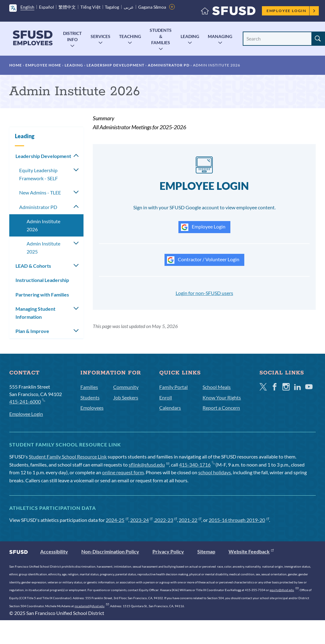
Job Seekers (126, 397)
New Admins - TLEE (40, 192)
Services (100, 36)
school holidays (215, 472)
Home (16, 65)
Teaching (130, 36)
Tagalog (112, 7)
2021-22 (190, 520)
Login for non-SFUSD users (204, 293)
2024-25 (117, 520)
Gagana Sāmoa (152, 7)
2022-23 (166, 520)
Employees (92, 408)
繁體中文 (67, 7)
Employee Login (291, 11)
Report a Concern (221, 408)
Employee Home (43, 65)
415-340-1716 (197, 465)
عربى (129, 7)
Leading (190, 36)
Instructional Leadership (42, 280)
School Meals (217, 387)
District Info (72, 36)
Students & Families (161, 36)
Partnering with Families (42, 294)
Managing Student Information (35, 313)
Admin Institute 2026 (43, 225)
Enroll (166, 397)
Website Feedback (251, 551)
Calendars (170, 408)
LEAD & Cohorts (33, 266)
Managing (220, 36)
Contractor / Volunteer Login (203, 260)
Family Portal (173, 387)
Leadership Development (115, 65)
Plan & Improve (32, 331)
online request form (123, 472)
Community (126, 387)
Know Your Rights (222, 397)
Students (90, 397)
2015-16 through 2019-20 (239, 520)
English (27, 7)
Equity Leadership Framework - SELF (38, 174)
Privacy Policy (168, 551)
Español (47, 7)
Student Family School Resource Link (68, 456)
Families (89, 387)
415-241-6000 (27, 401)
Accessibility (54, 551)
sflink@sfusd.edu (149, 465)
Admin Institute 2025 (43, 247)
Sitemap (206, 551)
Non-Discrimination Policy (110, 551)
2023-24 (141, 520)
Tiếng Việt (90, 7)
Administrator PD (169, 65)
